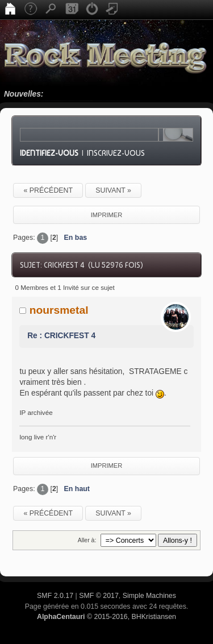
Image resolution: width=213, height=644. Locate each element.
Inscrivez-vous (116, 153)
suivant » (113, 190)
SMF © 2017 (99, 596)
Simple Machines (149, 596)
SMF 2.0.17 (55, 596)
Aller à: (87, 540)
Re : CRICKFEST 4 (61, 336)
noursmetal (59, 310)
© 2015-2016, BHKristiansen (106, 617)
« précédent (48, 190)
